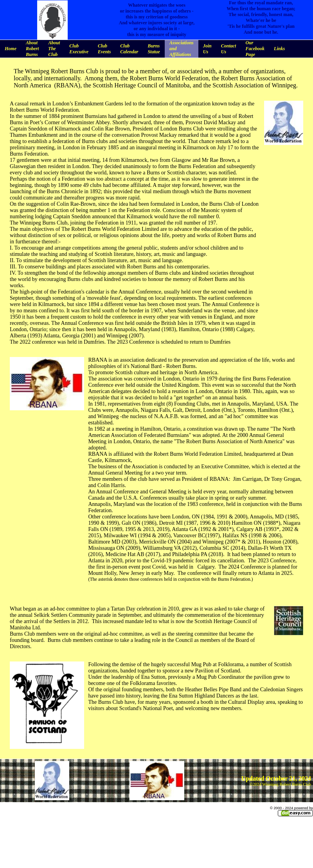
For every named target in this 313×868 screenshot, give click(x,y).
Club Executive (79, 49)
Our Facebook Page (255, 49)
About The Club (54, 49)
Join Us (207, 49)
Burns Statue (154, 49)
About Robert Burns (32, 49)
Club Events (104, 49)
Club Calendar (129, 49)
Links (279, 49)
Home (11, 49)
